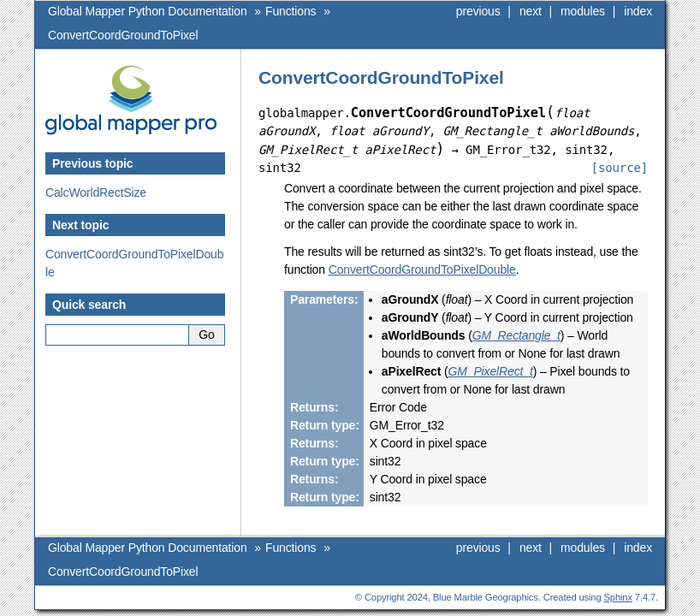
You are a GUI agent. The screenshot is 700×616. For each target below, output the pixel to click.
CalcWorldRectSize (96, 192)
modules (583, 11)
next (531, 11)
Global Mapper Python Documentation (148, 11)
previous (478, 11)
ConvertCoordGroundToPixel (123, 35)
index (638, 11)
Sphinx (618, 597)
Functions (291, 11)
